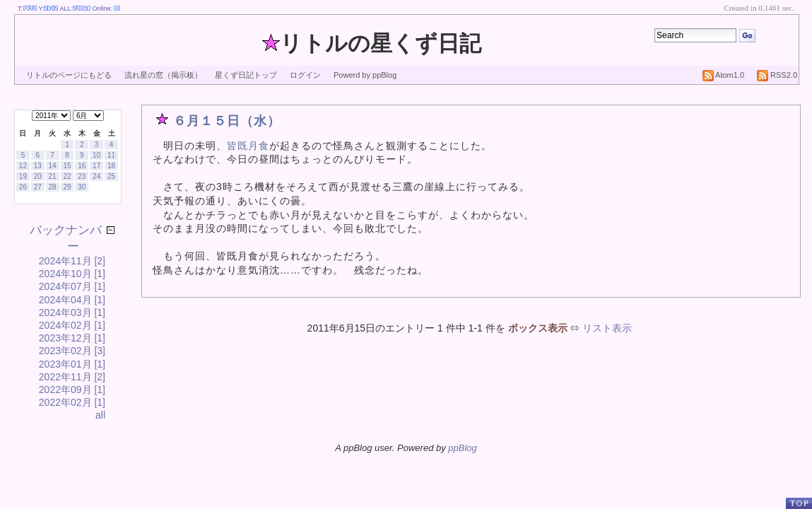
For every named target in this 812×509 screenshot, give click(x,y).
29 (67, 187)
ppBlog (462, 448)
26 (23, 187)
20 (38, 176)
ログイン (305, 75)
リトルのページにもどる (69, 75)
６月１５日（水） (227, 121)
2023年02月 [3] (72, 351)
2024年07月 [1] (72, 286)
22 (67, 176)
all (100, 415)
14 (53, 166)
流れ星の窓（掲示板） (163, 75)
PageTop (799, 503)
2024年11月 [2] (72, 261)
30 (82, 187)
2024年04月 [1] (72, 300)
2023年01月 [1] (72, 364)
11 (111, 155)
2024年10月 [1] (72, 274)
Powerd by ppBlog (365, 75)
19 (23, 176)
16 (82, 166)
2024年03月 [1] (72, 312)
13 (38, 166)
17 (96, 166)
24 (96, 176)
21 (53, 176)
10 (96, 155)
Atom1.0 (723, 75)
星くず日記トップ (246, 75)
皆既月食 (248, 146)
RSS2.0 (777, 75)
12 (23, 166)
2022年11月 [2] (72, 377)
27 (38, 187)
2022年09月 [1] (72, 390)
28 (53, 187)
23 (82, 176)
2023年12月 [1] (72, 338)
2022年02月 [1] (72, 402)
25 (111, 176)
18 (111, 166)
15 (67, 166)
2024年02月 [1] (72, 325)
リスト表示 (607, 328)
